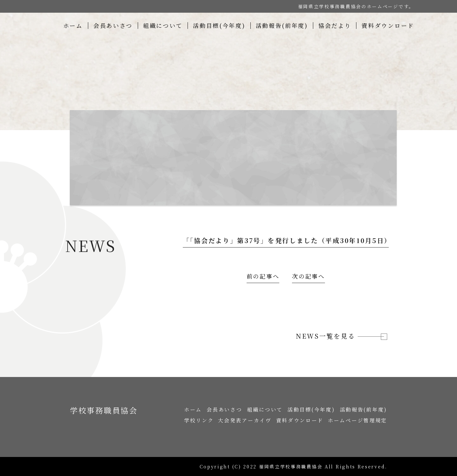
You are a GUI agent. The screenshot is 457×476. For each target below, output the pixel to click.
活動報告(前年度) (282, 25)
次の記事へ (308, 276)
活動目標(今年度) (219, 25)
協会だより (335, 25)
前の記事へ (263, 276)
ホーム (73, 25)
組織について (163, 25)
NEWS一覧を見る (340, 336)
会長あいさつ (113, 25)
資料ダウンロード (388, 25)
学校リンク (199, 420)
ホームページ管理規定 (358, 420)
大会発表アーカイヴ (245, 420)
